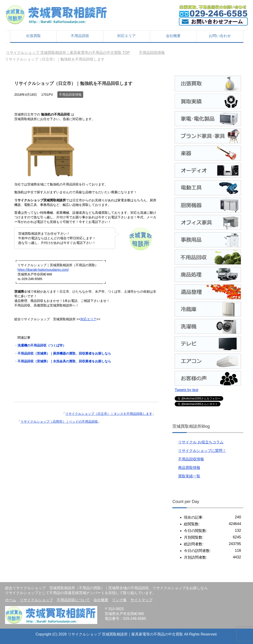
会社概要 (173, 36)
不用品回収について (73, 600)
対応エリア (126, 36)
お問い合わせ (220, 36)
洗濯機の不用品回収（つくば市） (42, 345)
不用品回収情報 (70, 95)
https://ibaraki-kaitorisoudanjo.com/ (43, 270)
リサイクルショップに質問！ (202, 451)
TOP (68, 53)
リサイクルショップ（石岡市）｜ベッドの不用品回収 (59, 422)
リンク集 (119, 600)
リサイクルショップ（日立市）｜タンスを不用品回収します (109, 414)
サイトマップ (141, 600)
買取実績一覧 (189, 476)
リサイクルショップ (36, 600)
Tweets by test (186, 390)
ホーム (11, 600)
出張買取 (33, 36)
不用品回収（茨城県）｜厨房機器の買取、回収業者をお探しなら (64, 353)
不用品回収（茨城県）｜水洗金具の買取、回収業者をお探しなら (64, 361)
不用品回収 (80, 36)
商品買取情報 (189, 468)
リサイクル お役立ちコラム (201, 442)
